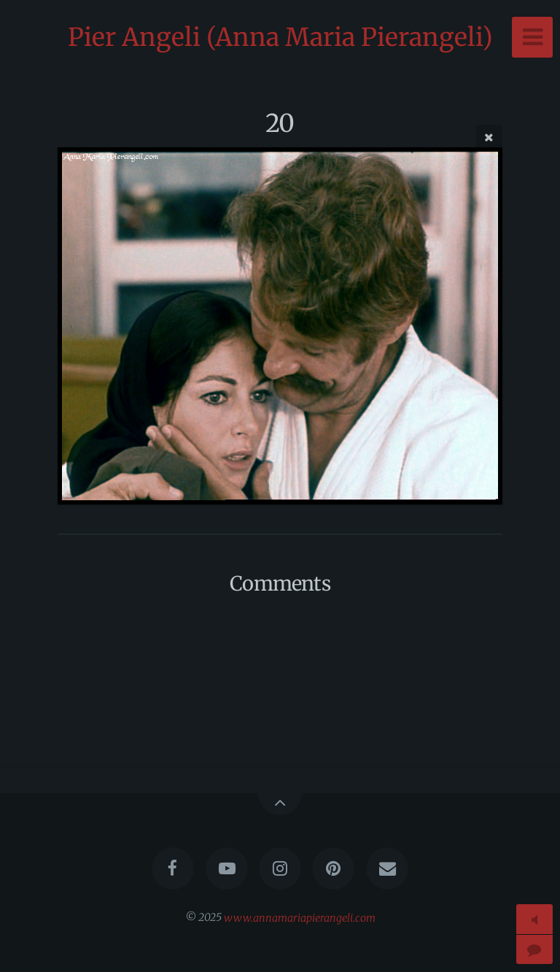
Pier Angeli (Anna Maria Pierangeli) (280, 37)
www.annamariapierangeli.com (300, 917)
